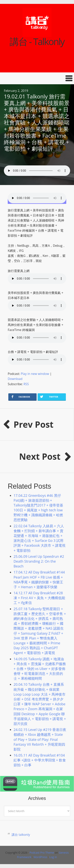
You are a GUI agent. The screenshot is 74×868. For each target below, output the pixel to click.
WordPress (40, 857)
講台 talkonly (21, 835)
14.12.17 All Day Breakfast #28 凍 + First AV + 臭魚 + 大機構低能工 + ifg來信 (39, 598)
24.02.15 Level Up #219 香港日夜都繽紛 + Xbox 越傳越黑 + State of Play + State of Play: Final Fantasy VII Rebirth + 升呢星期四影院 (40, 739)
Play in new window (35, 374)
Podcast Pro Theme (42, 853)
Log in (53, 857)
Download (15, 379)
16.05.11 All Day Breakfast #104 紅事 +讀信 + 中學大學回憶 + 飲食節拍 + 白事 (40, 760)
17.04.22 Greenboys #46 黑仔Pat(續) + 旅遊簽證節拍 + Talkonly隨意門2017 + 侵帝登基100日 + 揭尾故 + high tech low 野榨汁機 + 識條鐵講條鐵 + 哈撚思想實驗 (38, 508)
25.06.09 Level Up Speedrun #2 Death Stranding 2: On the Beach (39, 561)
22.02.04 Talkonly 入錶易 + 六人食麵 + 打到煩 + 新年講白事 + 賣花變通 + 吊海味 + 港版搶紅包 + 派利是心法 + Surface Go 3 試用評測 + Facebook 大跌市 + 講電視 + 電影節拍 (40, 538)
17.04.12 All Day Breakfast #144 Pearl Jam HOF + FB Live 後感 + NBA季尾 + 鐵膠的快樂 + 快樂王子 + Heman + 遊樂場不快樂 (39, 580)
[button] (37, 78)
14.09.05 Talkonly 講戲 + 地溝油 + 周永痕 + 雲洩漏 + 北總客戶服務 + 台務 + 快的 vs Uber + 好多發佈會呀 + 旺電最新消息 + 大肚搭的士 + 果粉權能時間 (40, 669)
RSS (26, 384)
